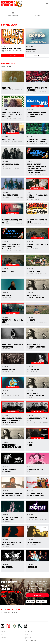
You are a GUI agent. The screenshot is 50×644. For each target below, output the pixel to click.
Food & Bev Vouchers (30, 640)
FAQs (26, 636)
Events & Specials (6, 636)
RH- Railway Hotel (20, 626)
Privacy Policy (29, 633)
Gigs (2, 634)
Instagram (41, 602)
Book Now (3, 631)
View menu (37, 16)
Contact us (28, 637)
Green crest (14, 626)
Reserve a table (13, 16)
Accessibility (29, 634)
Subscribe (37, 595)
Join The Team (29, 631)
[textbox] (9, 66)
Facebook (30, 602)
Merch (26, 639)
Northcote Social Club (12, 4)
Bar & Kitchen (4, 633)
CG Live (26, 626)
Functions (3, 637)
